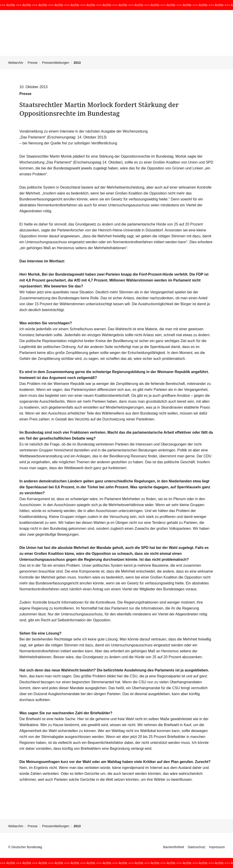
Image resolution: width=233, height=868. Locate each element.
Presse (33, 63)
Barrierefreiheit (174, 847)
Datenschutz (197, 847)
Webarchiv (16, 63)
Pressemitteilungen (56, 63)
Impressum (217, 847)
